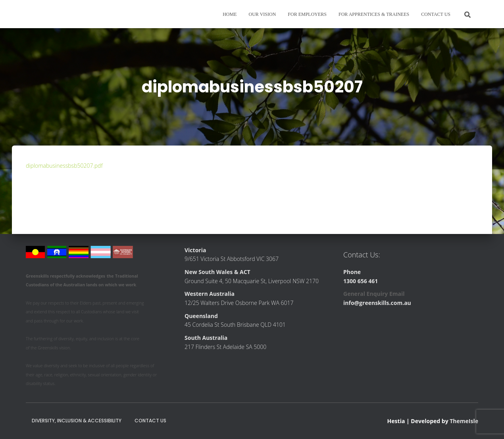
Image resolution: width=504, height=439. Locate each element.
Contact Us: (362, 255)
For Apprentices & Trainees (374, 14)
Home (230, 14)
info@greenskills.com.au (377, 303)
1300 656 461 (361, 281)
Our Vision (263, 14)
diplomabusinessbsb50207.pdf (64, 166)
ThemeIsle (464, 421)
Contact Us (436, 14)
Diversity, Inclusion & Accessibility (77, 421)
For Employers (307, 14)
